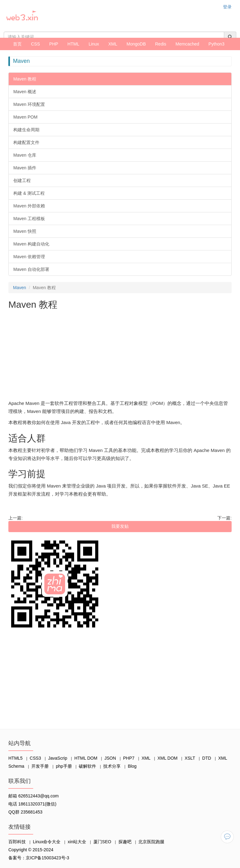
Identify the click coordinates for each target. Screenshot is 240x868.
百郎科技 (17, 842)
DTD (207, 758)
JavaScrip (58, 758)
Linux (94, 44)
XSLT (190, 758)
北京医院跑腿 (151, 842)
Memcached (187, 44)
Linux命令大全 (47, 842)
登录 (227, 7)
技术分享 (112, 766)
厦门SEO (102, 842)
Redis (161, 44)
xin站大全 (77, 842)
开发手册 (40, 766)
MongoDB (136, 44)
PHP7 (129, 758)
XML (113, 44)
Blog (132, 766)
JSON (110, 758)
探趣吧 (125, 842)
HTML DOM (86, 758)
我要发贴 (120, 526)
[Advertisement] (120, 356)
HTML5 (16, 758)
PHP (54, 44)
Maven (20, 288)
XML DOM (168, 758)
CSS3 (36, 758)
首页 (17, 44)
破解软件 (87, 766)
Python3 (216, 44)
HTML (73, 44)
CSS (36, 44)
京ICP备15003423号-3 (47, 858)
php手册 (64, 766)
